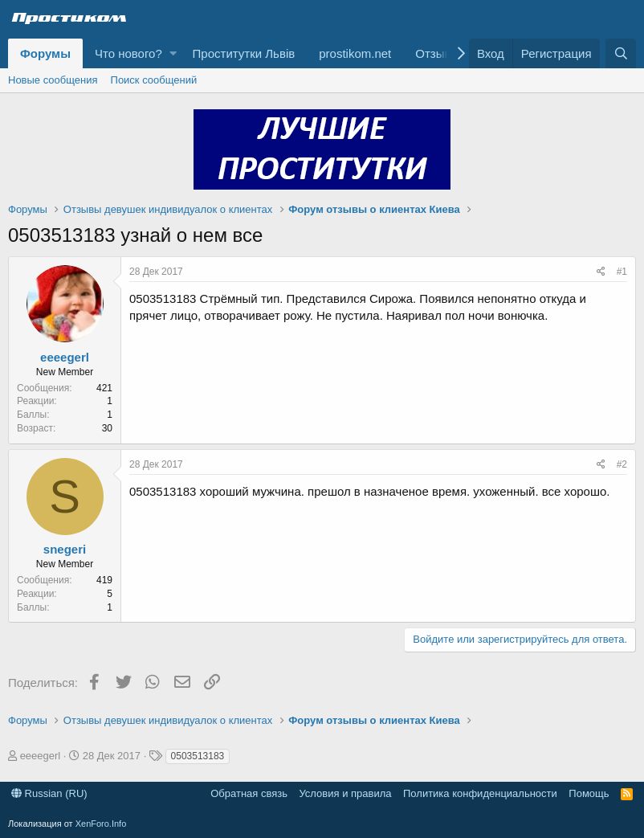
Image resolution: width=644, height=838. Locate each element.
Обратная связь (249, 793)
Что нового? (128, 53)
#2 (622, 464)
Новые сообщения (53, 80)
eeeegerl (65, 357)
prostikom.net (355, 53)
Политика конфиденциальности (480, 793)
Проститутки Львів (244, 53)
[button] (173, 53)
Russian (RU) (49, 793)
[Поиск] (621, 53)
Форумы (45, 53)
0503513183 (198, 756)
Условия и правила (345, 793)
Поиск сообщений (154, 80)
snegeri (65, 549)
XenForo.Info (101, 824)
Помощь (589, 793)
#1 (622, 272)
